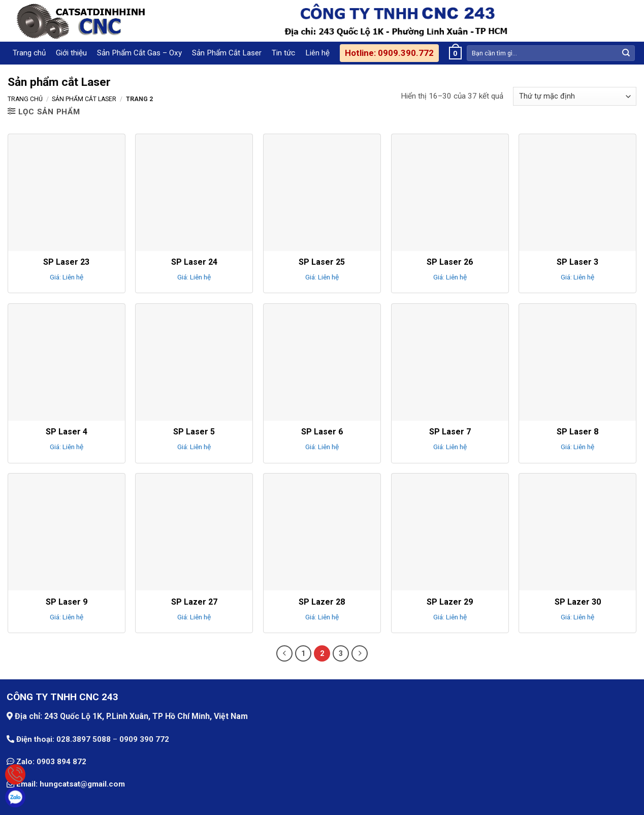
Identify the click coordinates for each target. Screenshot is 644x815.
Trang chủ (29, 53)
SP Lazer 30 (578, 602)
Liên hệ (317, 53)
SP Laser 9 (67, 602)
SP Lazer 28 (322, 602)
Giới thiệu (71, 53)
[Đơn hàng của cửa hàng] (575, 96)
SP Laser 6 (322, 432)
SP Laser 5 (194, 432)
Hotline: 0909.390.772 (389, 53)
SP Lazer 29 (450, 602)
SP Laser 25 (322, 262)
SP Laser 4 (67, 432)
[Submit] (626, 53)
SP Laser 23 (66, 262)
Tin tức (283, 53)
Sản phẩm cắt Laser (84, 99)
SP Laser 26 (450, 262)
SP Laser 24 (194, 262)
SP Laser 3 (577, 262)
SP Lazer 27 (194, 602)
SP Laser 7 (450, 432)
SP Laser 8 (577, 432)
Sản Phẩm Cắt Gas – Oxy (139, 53)
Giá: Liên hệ (67, 277)
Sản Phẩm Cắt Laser (227, 53)
